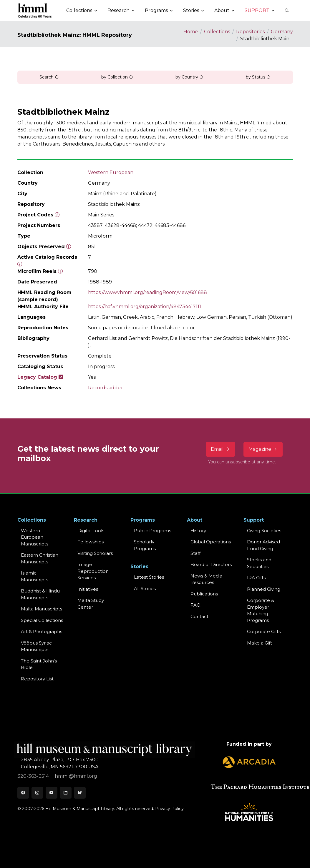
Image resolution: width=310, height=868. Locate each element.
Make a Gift (260, 643)
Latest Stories (149, 577)
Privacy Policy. (170, 809)
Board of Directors (211, 564)
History (198, 531)
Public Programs (152, 531)
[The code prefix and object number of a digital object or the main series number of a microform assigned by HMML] (57, 215)
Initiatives (88, 589)
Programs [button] (156, 10)
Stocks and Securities (259, 563)
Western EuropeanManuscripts (35, 537)
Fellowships (91, 542)
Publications (204, 594)
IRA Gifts (256, 578)
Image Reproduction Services (93, 571)
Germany (282, 32)
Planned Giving (264, 589)
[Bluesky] (80, 793)
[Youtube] (52, 793)
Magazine (263, 449)
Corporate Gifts (264, 631)
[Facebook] (23, 793)
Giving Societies (264, 531)
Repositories (250, 32)
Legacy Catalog (40, 377)
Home (191, 32)
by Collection (117, 77)
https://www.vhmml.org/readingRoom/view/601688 (147, 292)
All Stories (145, 589)
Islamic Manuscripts (35, 576)
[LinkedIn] (66, 793)
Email (221, 449)
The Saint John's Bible (39, 664)
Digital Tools (91, 531)
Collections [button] (79, 10)
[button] (287, 11)
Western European (111, 172)
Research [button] (118, 10)
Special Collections (42, 620)
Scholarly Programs (145, 545)
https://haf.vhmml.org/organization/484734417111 (145, 307)
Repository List (37, 679)
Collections (217, 32)
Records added (106, 388)
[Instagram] (37, 793)
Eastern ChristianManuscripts (40, 558)
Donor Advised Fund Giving (263, 545)
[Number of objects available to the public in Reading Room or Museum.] (20, 264)
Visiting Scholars (95, 553)
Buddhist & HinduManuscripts (40, 594)
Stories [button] (191, 10)
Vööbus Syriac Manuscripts (36, 646)
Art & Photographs (42, 631)
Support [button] (257, 10)
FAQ (195, 605)
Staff (195, 553)
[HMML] (35, 11)
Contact (199, 616)
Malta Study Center (91, 604)
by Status (258, 77)
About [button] (222, 10)
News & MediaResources (206, 579)
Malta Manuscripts (42, 609)
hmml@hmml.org (76, 776)
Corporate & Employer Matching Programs (261, 610)
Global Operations (211, 542)
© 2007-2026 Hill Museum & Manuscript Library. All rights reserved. (86, 809)
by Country (189, 77)
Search (49, 77)
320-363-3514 (34, 776)
